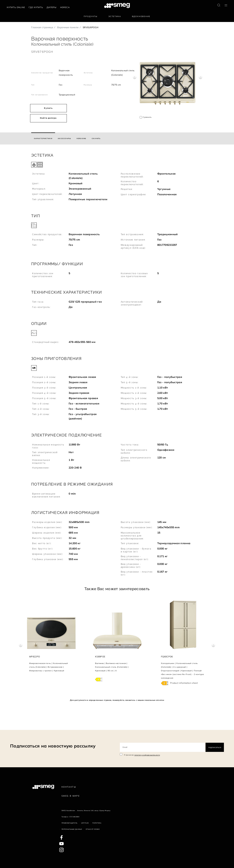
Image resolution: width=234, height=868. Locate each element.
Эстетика (115, 16)
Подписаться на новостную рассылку (53, 746)
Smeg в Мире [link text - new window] (71, 796)
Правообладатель (69, 823)
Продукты (91, 16)
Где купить (36, 7)
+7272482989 (74, 817)
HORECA (65, 7)
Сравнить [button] (147, 117)
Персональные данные (72, 829)
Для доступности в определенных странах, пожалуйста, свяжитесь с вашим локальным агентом (117, 700)
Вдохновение (141, 16)
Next (201, 77)
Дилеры (52, 7)
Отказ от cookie (93, 829)
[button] (117, 178)
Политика (97, 823)
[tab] (43, 138)
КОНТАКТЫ (69, 787)
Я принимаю (142, 755)
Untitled (85, 823)
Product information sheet (184, 683)
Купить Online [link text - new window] (16, 7)
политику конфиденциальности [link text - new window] (147, 755)
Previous (135, 77)
